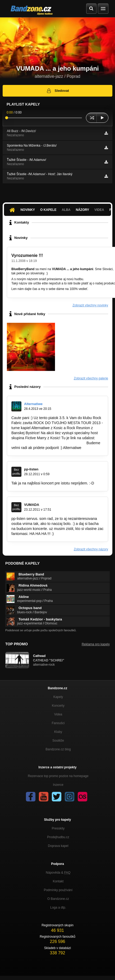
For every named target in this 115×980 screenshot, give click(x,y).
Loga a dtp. (58, 908)
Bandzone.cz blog (58, 749)
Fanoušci (58, 723)
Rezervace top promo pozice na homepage (58, 776)
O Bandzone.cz (58, 899)
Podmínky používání (58, 890)
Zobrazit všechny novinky (90, 305)
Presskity (58, 828)
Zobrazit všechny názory (91, 549)
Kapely (58, 697)
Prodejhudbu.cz (58, 837)
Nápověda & (58, 873)
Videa (99, 210)
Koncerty (58, 706)
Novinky (28, 210)
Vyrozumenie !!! (27, 255)
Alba (66, 210)
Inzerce (58, 785)
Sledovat (57, 91)
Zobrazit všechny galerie (91, 378)
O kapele (48, 210)
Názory (82, 210)
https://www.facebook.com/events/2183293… (48, 443)
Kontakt (58, 881)
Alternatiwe (33, 404)
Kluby (58, 732)
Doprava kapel (58, 846)
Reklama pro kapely (96, 644)
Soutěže (58, 741)
